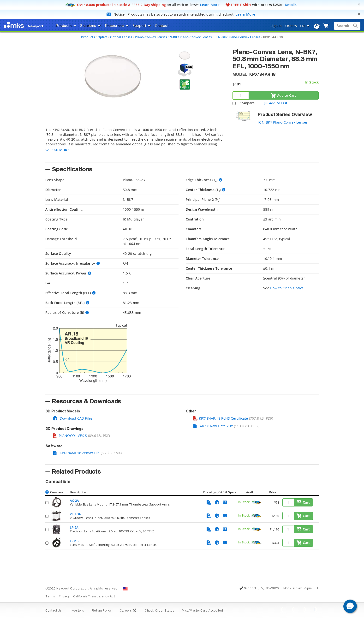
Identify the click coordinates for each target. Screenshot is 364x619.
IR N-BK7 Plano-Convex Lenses (237, 37)
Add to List (276, 103)
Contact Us (54, 611)
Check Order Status (159, 611)
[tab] (135, 143)
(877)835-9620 (268, 589)
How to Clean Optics (287, 288)
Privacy (64, 597)
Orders (291, 26)
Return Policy (102, 611)
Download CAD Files (72, 418)
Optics (102, 37)
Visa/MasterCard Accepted (203, 611)
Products (88, 37)
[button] (57, 150)
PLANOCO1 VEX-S (70, 436)
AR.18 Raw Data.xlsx (213, 426)
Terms (50, 597)
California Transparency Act (94, 597)
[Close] (359, 4)
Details (291, 5)
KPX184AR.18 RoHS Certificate (220, 418)
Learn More (210, 5)
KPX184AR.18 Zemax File (76, 453)
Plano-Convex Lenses (151, 37)
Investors (77, 611)
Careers (128, 611)
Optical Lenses (121, 37)
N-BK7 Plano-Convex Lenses (191, 37)
